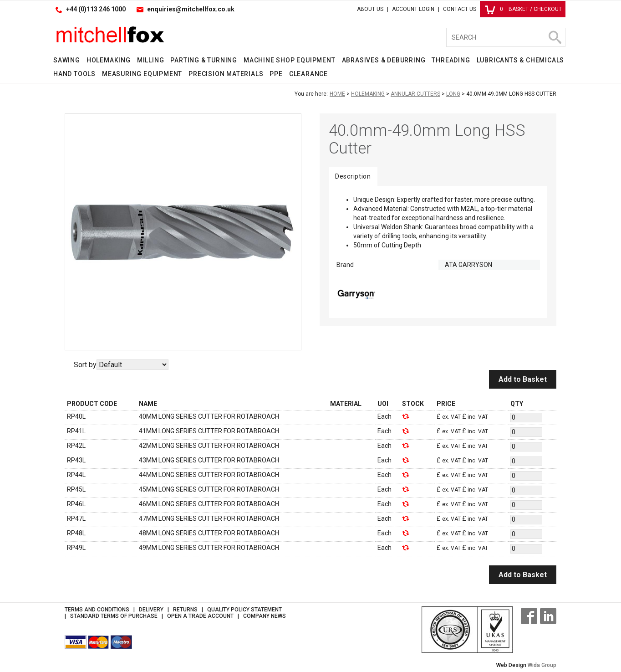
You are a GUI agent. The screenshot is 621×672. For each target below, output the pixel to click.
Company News (265, 616)
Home (337, 94)
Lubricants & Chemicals (521, 60)
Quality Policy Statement (244, 610)
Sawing (67, 60)
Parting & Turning (204, 60)
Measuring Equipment (142, 74)
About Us (370, 9)
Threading (451, 60)
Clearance (308, 74)
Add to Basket (523, 379)
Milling (151, 60)
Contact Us (460, 9)
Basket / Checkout (523, 9)
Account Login (413, 9)
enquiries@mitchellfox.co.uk (191, 9)
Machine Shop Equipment (290, 60)
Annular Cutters (415, 94)
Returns (185, 610)
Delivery (151, 610)
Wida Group (542, 665)
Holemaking (109, 60)
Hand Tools (74, 74)
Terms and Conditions (97, 610)
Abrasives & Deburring (384, 60)
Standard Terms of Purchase (114, 616)
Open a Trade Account (200, 616)
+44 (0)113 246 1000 (96, 9)
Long (453, 94)
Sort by (85, 365)
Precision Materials (226, 74)
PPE (276, 74)
